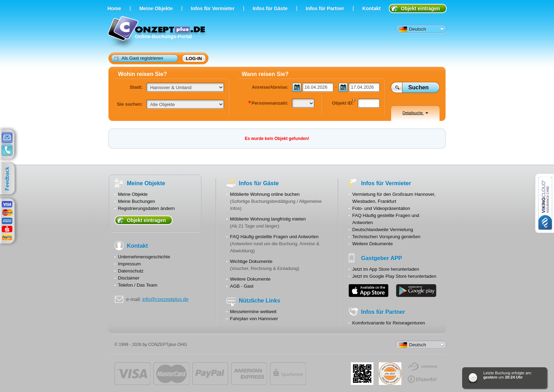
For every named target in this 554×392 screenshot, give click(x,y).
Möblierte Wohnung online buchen (265, 194)
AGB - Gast (242, 286)
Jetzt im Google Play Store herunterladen (394, 276)
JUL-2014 (390, 374)
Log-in (194, 58)
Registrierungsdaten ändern (146, 208)
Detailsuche (415, 113)
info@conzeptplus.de (166, 299)
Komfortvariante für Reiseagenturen (389, 323)
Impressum (129, 264)
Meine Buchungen (137, 201)
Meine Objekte (156, 8)
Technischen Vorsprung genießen (386, 237)
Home (114, 8)
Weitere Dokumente (250, 279)
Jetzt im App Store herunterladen (386, 269)
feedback (9, 179)
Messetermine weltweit (253, 312)
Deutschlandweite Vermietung (383, 230)
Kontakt (371, 8)
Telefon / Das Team (138, 285)
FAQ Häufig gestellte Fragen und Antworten (274, 237)
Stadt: (136, 87)
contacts (7, 150)
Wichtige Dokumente (251, 261)
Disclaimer (129, 278)
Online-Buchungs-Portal (157, 33)
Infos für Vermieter (213, 8)
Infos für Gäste (270, 8)
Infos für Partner (325, 8)
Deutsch (413, 29)
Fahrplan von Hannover (254, 319)
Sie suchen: (130, 104)
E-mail (7, 138)
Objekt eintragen (420, 8)
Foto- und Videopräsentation (381, 208)
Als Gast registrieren (139, 58)
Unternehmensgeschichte (144, 257)
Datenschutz (131, 271)
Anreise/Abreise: (270, 87)
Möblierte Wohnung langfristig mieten (268, 219)
